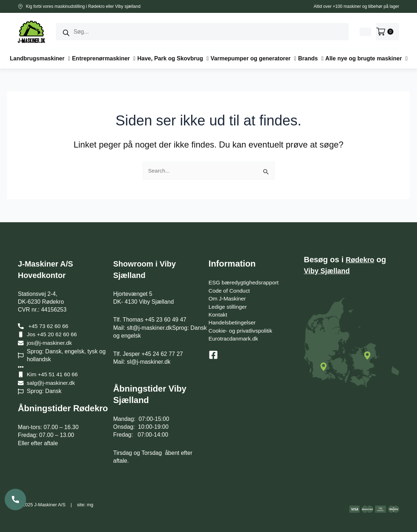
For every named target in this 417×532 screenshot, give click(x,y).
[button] (40, 58)
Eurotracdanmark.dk (234, 339)
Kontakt (218, 315)
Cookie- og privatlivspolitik (242, 331)
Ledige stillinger (229, 307)
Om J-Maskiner (228, 299)
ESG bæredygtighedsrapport (245, 282)
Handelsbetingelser (233, 322)
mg (90, 505)
